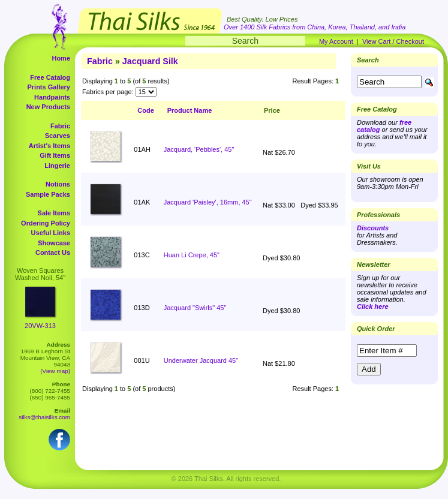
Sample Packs (48, 194)
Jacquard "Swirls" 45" (195, 308)
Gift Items (55, 155)
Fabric (60, 126)
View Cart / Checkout (393, 41)
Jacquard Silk (150, 61)
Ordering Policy (46, 223)
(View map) (55, 371)
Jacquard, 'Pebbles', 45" (199, 149)
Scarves (58, 136)
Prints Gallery (49, 87)
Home (61, 58)
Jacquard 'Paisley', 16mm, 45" (208, 202)
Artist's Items (49, 146)
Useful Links (51, 233)
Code (146, 110)
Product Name (190, 110)
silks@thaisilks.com (44, 417)
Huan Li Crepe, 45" (192, 255)
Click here (373, 306)
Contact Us (53, 252)
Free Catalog (50, 77)
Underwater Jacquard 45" (201, 360)
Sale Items (54, 213)
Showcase (54, 243)
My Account (336, 41)
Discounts (373, 228)
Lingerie (57, 166)
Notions (58, 184)
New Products (48, 107)
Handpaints (52, 97)
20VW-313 (40, 326)
